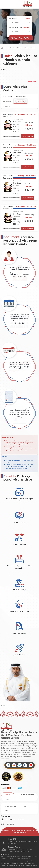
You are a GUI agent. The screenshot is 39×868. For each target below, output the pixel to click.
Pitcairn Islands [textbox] (15, 22)
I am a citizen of (20, 18)
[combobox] (20, 22)
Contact (25, 806)
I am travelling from (20, 27)
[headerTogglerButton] (4, 4)
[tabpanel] (19, 172)
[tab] (8, 96)
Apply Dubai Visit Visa (21, 38)
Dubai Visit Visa (11, 806)
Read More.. (32, 82)
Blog (7, 811)
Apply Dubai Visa (28, 136)
